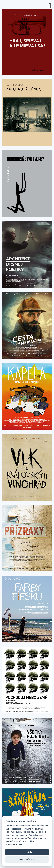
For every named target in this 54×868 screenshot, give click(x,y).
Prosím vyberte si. (14, 844)
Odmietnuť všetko (27, 859)
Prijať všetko (27, 852)
